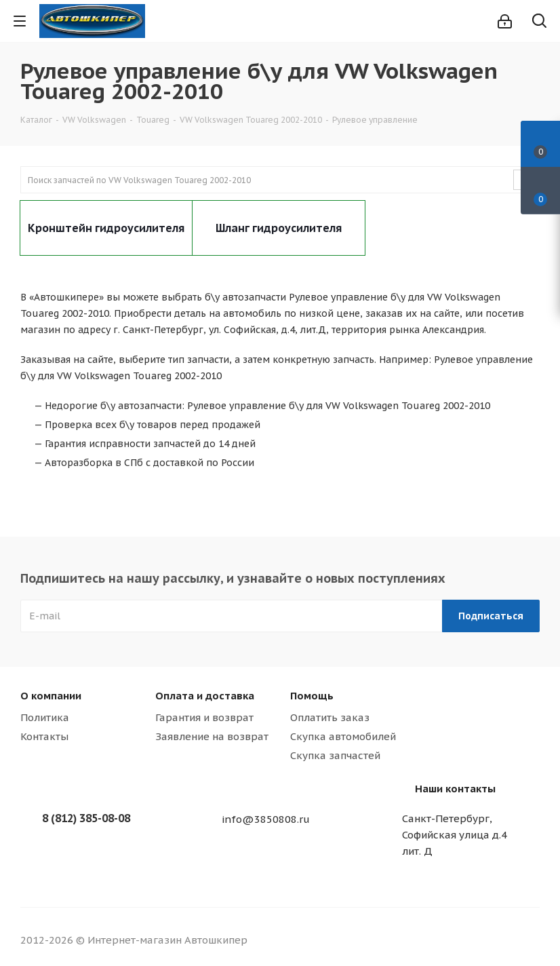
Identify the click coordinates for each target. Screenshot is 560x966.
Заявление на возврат (212, 736)
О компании (51, 696)
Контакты (44, 736)
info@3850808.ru (266, 819)
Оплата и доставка (205, 696)
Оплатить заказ (330, 717)
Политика (45, 717)
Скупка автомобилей (343, 736)
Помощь (312, 696)
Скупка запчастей (335, 755)
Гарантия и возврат (204, 717)
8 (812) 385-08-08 (86, 818)
